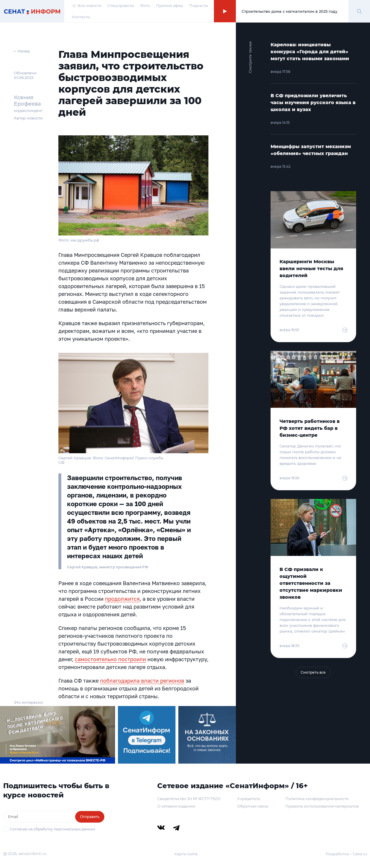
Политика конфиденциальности (317, 799)
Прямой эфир (170, 5)
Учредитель (249, 799)
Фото (145, 5)
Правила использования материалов (322, 806)
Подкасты (199, 5)
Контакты (81, 17)
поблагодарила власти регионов (142, 681)
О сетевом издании (176, 806)
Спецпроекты (121, 5)
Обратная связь (253, 806)
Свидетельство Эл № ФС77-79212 (189, 799)
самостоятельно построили (110, 659)
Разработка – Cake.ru (346, 854)
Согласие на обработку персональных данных (52, 829)
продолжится (122, 599)
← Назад (22, 51)
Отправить (90, 817)
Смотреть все (313, 672)
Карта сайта (186, 854)
